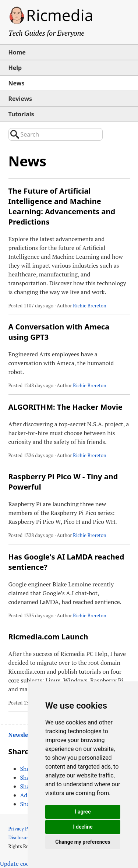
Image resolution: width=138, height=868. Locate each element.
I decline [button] (83, 827)
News (17, 83)
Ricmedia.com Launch (48, 637)
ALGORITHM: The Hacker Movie (66, 407)
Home (17, 52)
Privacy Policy (23, 829)
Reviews (20, 99)
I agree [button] (83, 812)
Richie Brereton (89, 306)
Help (15, 68)
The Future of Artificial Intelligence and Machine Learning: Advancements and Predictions (62, 206)
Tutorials (21, 114)
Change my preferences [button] (83, 842)
